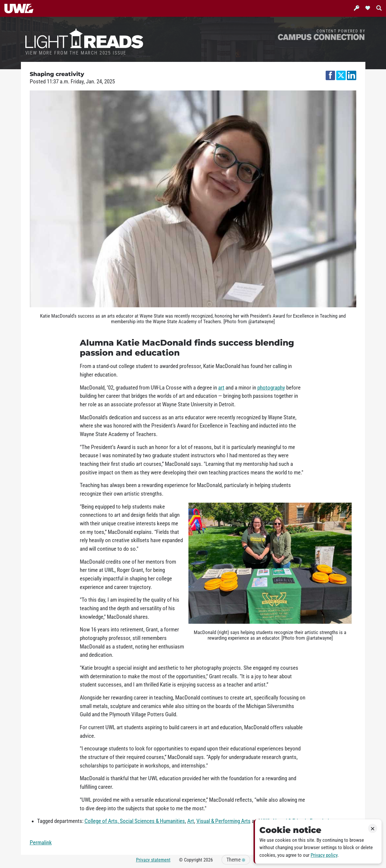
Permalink (41, 843)
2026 (208, 860)
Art (191, 821)
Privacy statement (153, 860)
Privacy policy (324, 855)
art (221, 388)
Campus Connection (321, 37)
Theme (236, 860)
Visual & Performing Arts (223, 821)
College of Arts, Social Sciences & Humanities (135, 821)
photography (271, 388)
